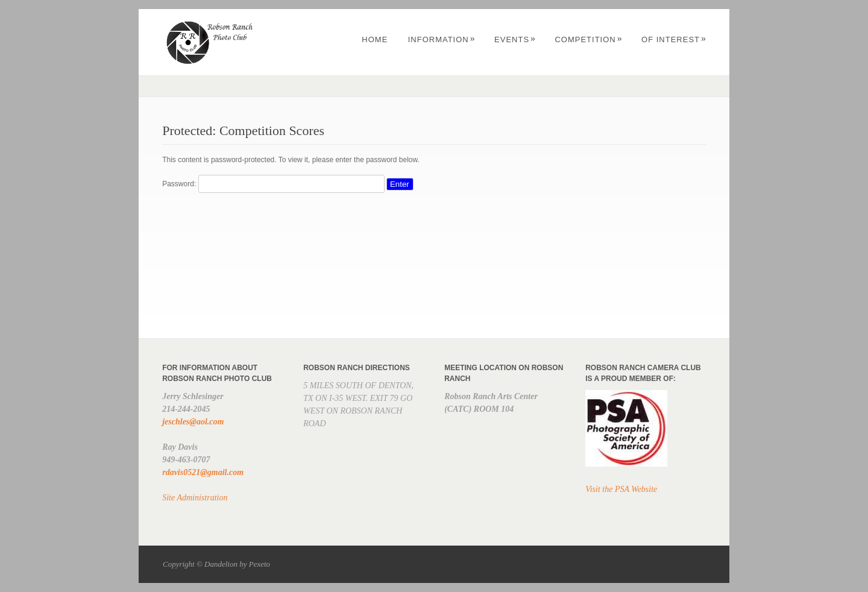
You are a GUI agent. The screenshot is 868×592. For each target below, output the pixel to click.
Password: (273, 184)
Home (375, 39)
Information (442, 39)
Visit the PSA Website (621, 489)
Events (515, 39)
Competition (588, 39)
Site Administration (195, 498)
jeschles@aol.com (193, 422)
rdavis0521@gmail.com (203, 472)
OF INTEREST (674, 39)
